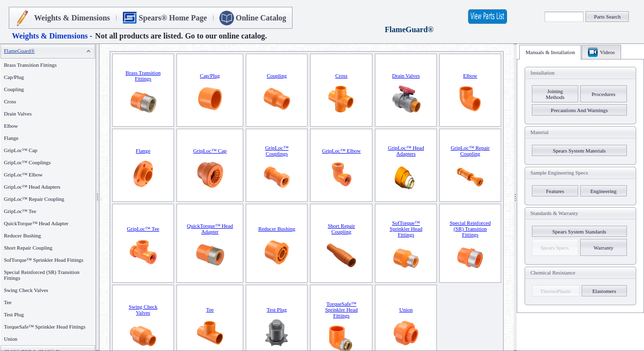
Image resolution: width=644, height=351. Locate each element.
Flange (11, 138)
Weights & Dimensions (72, 18)
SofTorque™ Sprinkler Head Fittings (44, 260)
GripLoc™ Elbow (23, 175)
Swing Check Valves (26, 290)
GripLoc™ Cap (21, 150)
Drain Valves (18, 114)
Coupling (14, 89)
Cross (10, 101)
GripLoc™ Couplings (27, 162)
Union (11, 339)
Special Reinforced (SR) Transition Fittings (470, 229)
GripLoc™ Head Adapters (32, 187)
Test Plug (14, 314)
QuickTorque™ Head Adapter (36, 223)
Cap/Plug (14, 77)
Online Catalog (261, 18)
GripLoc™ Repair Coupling (34, 199)
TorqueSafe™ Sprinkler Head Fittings (45, 327)
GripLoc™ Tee (20, 211)
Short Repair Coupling (28, 248)
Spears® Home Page (173, 18)
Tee (8, 302)
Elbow (11, 126)
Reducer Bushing (22, 235)
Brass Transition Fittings (30, 65)
